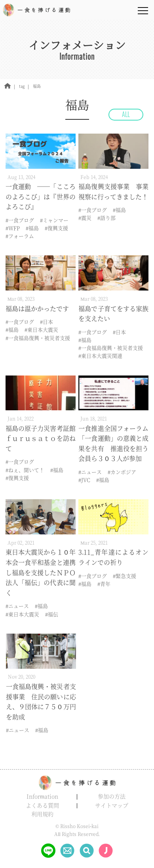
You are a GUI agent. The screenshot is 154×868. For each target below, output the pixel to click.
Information (42, 796)
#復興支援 (56, 228)
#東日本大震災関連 (100, 356)
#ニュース (90, 472)
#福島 (32, 228)
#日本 (47, 322)
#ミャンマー (54, 220)
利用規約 (42, 814)
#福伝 (52, 614)
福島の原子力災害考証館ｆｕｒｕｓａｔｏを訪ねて (41, 438)
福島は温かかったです (37, 309)
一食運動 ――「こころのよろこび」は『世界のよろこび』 (41, 196)
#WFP (13, 228)
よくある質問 (42, 805)
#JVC (84, 480)
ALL (126, 114)
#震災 (85, 218)
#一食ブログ (20, 220)
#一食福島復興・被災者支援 (38, 338)
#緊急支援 (125, 576)
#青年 (104, 584)
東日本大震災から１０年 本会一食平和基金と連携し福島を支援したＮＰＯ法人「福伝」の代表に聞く (44, 572)
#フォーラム (20, 236)
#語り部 (106, 218)
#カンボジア (122, 472)
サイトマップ (112, 805)
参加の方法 (112, 796)
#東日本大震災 (41, 329)
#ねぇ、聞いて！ (25, 470)
